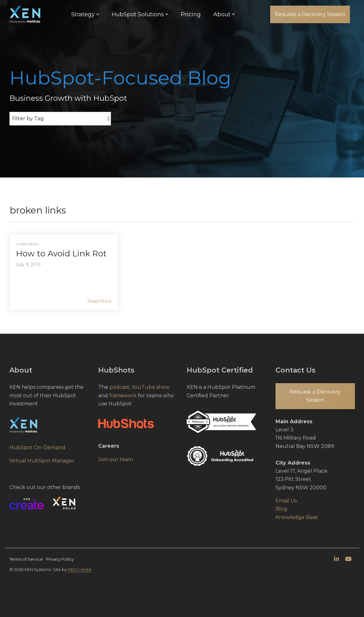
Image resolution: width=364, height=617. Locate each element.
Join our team (116, 459)
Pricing (191, 14)
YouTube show (151, 387)
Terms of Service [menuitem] (26, 559)
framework (123, 396)
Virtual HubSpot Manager (42, 461)
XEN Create (80, 569)
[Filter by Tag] (60, 119)
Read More (99, 301)
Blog (281, 509)
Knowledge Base (297, 517)
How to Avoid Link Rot (61, 254)
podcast (119, 387)
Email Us (286, 501)
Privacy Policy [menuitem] (60, 559)
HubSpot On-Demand (37, 447)
